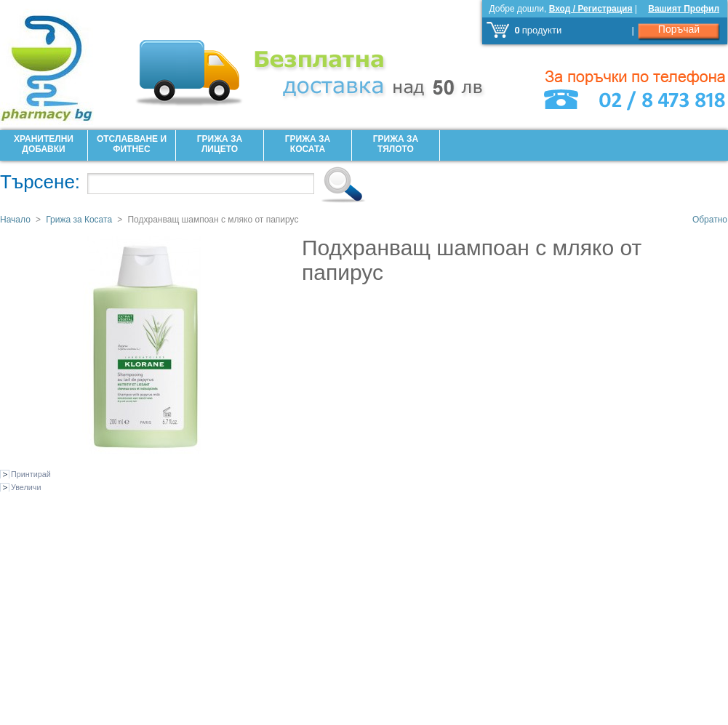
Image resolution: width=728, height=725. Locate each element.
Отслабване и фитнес (132, 144)
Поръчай (679, 29)
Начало (15, 220)
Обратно (710, 220)
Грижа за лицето (220, 144)
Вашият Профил (684, 9)
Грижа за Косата (308, 144)
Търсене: (40, 182)
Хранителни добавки (44, 144)
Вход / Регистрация (591, 9)
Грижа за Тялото (396, 144)
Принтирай (31, 474)
